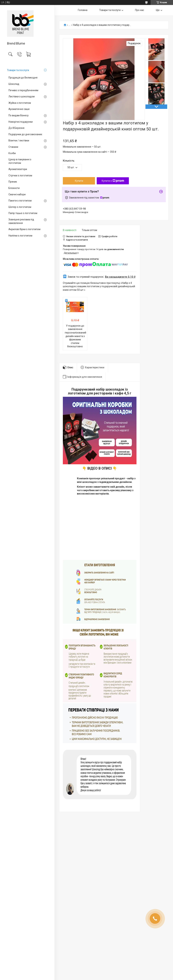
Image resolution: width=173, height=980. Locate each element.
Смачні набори (17, 194)
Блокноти (14, 188)
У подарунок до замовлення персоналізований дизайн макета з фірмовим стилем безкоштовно (75, 336)
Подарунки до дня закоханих (25, 134)
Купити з (113, 181)
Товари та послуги (18, 70)
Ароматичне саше (19, 109)
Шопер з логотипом (20, 207)
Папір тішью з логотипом (23, 213)
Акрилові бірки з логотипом (24, 229)
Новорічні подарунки (21, 122)
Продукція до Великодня (23, 78)
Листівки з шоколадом (22, 96)
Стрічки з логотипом (20, 175)
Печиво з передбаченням (23, 90)
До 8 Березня (16, 128)
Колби (12, 153)
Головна (83, 10)
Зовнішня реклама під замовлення (21, 221)
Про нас (140, 10)
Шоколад (14, 84)
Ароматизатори (18, 169)
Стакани (13, 147)
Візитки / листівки (19, 141)
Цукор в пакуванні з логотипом (20, 161)
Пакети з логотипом (20, 201)
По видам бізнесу (19, 115)
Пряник (13, 182)
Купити (79, 181)
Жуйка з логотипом (20, 103)
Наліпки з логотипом (20, 236)
